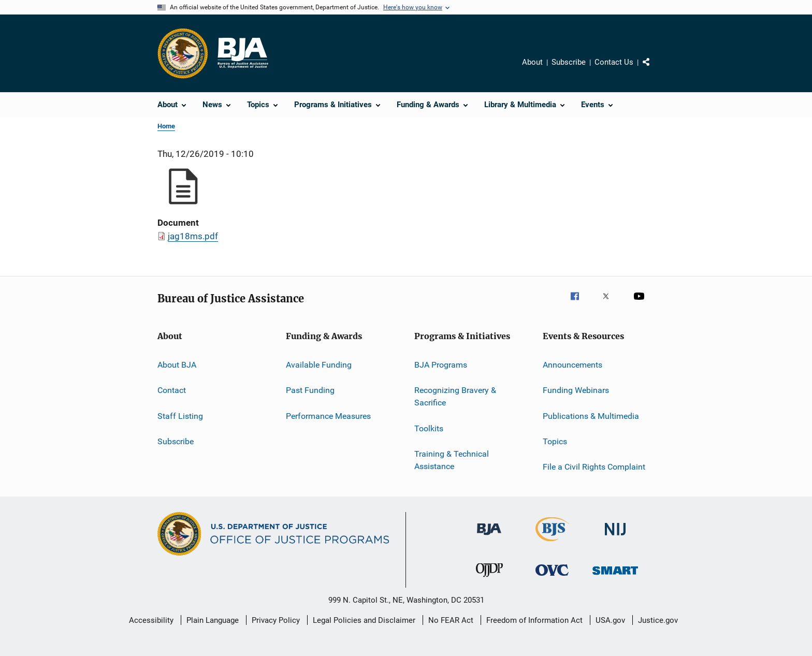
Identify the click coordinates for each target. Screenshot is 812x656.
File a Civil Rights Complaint (594, 467)
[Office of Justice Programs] (183, 53)
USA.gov (610, 620)
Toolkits (429, 428)
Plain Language (213, 620)
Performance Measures (328, 416)
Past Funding (310, 390)
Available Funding (319, 365)
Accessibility (151, 620)
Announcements (572, 365)
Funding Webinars (576, 390)
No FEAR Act (451, 620)
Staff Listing (180, 416)
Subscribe (569, 62)
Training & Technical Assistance (452, 460)
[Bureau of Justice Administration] (489, 537)
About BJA (177, 365)
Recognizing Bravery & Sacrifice (455, 396)
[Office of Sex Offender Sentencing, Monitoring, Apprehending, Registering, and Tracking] (615, 577)
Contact (172, 390)
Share (655, 69)
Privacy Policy (276, 620)
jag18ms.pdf (193, 236)
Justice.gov (658, 620)
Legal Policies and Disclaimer (364, 620)
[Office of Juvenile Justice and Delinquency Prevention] (489, 579)
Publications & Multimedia (591, 416)
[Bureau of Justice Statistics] (552, 543)
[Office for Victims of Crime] (552, 578)
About (532, 62)
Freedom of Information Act (534, 620)
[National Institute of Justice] (615, 537)
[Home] (242, 53)
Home (166, 126)
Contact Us (614, 62)
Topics (555, 441)
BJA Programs (441, 365)
